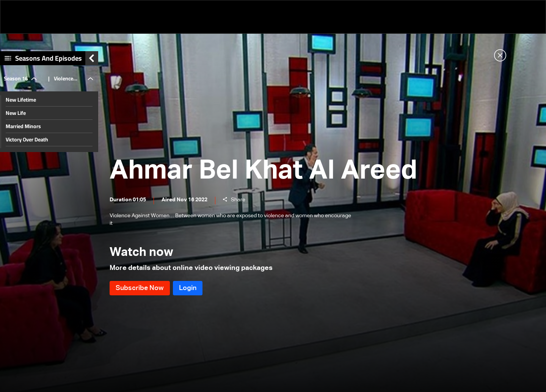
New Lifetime (21, 100)
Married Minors (23, 126)
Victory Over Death (27, 140)
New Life (16, 113)
